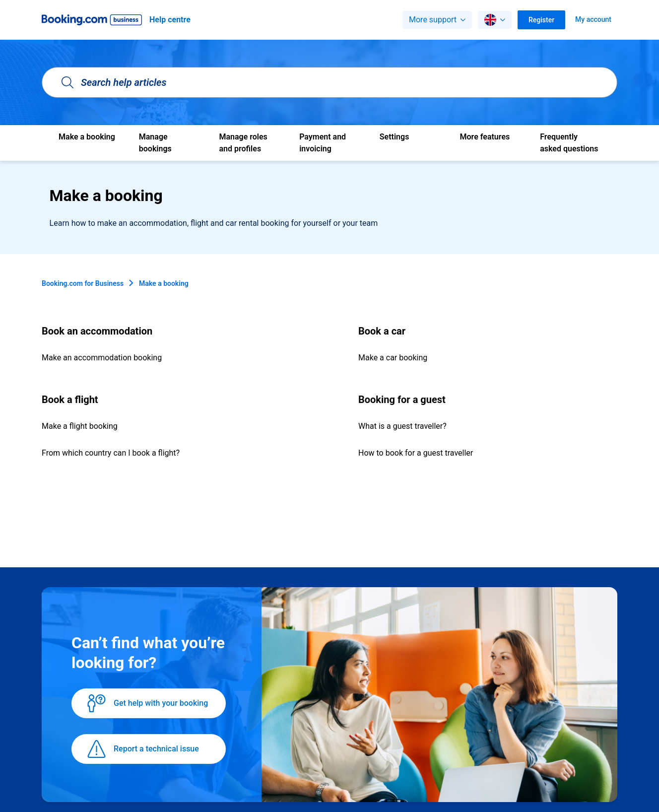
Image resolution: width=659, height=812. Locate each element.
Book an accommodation (97, 331)
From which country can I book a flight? (111, 453)
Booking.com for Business (83, 283)
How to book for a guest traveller (416, 453)
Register (541, 20)
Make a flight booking (80, 426)
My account (593, 19)
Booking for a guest (402, 400)
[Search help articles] (329, 82)
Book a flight (70, 400)
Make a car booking (393, 358)
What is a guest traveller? (402, 426)
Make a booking (164, 283)
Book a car (382, 331)
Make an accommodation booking (102, 358)
